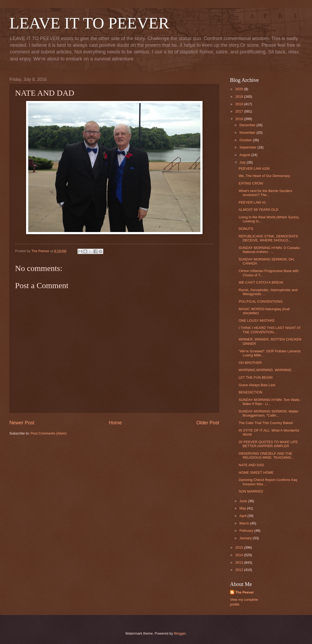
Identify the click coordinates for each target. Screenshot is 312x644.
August (245, 155)
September (248, 147)
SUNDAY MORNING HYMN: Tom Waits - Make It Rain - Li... (270, 402)
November (248, 133)
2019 (240, 97)
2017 (240, 111)
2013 (240, 562)
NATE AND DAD (251, 465)
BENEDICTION (250, 392)
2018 (240, 104)
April (243, 516)
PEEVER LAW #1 (252, 202)
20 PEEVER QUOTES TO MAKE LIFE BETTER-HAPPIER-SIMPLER (268, 444)
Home (115, 423)
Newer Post (22, 423)
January (246, 538)
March (245, 523)
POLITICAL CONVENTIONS (260, 301)
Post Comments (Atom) (49, 433)
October (246, 140)
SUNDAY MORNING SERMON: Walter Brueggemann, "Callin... (268, 413)
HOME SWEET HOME (256, 473)
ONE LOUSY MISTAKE (257, 321)
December (248, 125)
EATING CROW (251, 183)
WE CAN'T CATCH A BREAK (261, 282)
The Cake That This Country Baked (266, 423)
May (243, 508)
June (244, 501)
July (243, 162)
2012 (240, 570)
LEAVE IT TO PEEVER (89, 23)
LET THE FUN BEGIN (256, 377)
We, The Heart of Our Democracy (264, 176)
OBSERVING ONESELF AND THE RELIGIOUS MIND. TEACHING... (266, 455)
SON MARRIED (251, 491)
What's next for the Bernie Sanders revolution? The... (265, 193)
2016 (240, 119)
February (247, 531)
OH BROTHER (250, 363)
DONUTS (246, 229)
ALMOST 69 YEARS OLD (258, 210)
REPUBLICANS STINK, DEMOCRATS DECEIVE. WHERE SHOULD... (268, 238)
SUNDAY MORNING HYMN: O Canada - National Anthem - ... (270, 250)
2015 (240, 547)
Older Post (208, 423)
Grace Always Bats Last (257, 385)
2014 (240, 555)
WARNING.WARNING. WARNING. (265, 370)
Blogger (180, 633)
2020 (240, 89)
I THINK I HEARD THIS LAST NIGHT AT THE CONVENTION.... (270, 330)
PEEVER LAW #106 (254, 169)
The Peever (245, 592)
